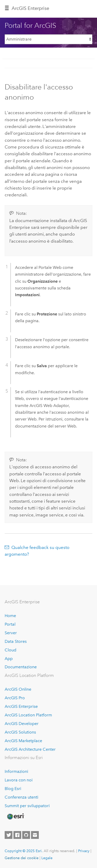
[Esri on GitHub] (26, 835)
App (9, 659)
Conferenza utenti (21, 797)
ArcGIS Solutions (20, 732)
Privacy (84, 851)
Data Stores (16, 641)
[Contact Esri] (35, 835)
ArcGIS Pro (15, 698)
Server (11, 633)
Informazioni (16, 771)
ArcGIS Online (18, 689)
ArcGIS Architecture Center (30, 749)
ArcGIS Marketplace (23, 741)
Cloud (10, 650)
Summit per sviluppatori (27, 806)
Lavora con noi (19, 780)
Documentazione (21, 667)
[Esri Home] (15, 817)
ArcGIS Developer (22, 724)
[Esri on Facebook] (17, 835)
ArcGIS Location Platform (28, 715)
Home (10, 616)
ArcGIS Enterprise (30, 8)
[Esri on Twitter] (9, 835)
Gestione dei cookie (22, 858)
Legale (47, 858)
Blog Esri (13, 789)
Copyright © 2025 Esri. (24, 851)
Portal (10, 624)
